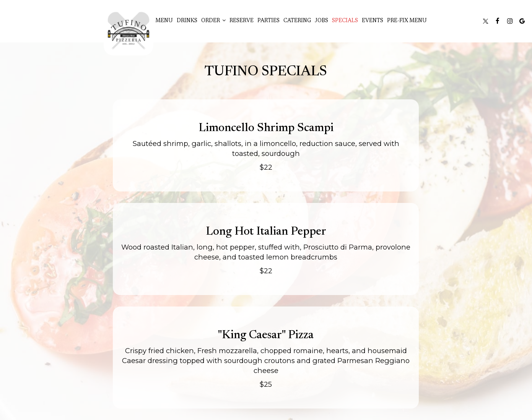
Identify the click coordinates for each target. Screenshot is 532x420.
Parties (268, 21)
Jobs (321, 21)
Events (373, 21)
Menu (164, 21)
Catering (297, 21)
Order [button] (213, 21)
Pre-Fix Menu (407, 21)
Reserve (242, 21)
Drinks (187, 21)
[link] (129, 31)
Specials (345, 21)
